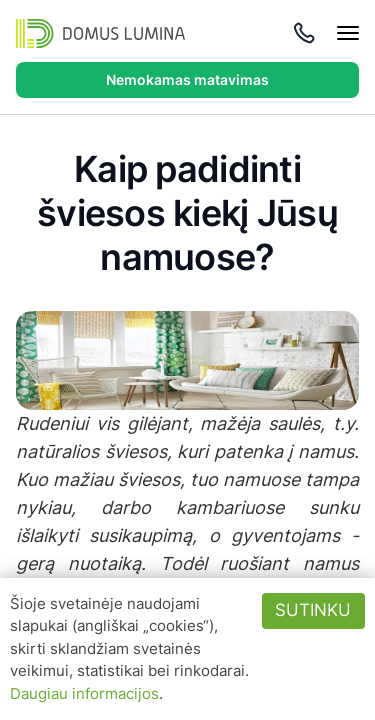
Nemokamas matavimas (187, 79)
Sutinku (313, 610)
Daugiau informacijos (84, 693)
